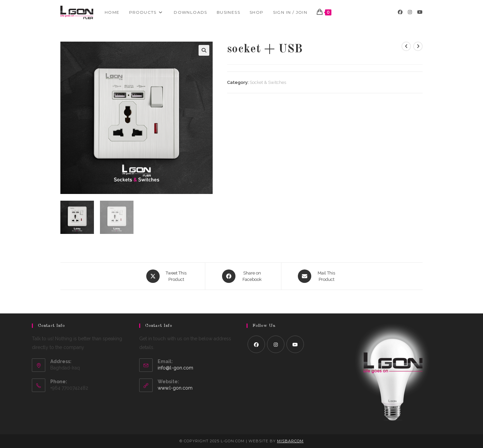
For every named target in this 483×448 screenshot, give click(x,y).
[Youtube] (295, 344)
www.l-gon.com (175, 388)
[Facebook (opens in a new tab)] (400, 12)
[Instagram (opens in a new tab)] (410, 12)
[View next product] (418, 46)
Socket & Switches (268, 82)
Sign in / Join (290, 12)
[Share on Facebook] (243, 276)
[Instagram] (276, 344)
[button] (204, 50)
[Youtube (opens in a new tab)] (420, 12)
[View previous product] (406, 46)
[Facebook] (256, 344)
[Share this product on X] (167, 276)
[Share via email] (317, 276)
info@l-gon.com (175, 368)
